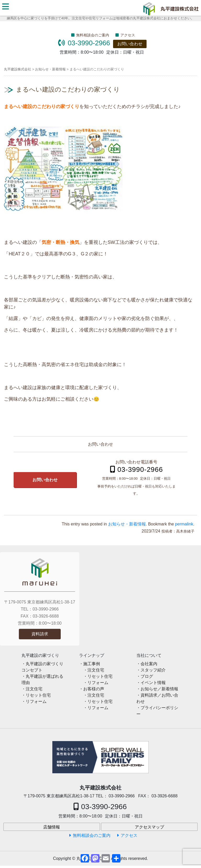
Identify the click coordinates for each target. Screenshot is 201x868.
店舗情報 (52, 827)
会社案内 (149, 664)
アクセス (128, 35)
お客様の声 (94, 689)
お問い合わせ (130, 44)
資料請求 (40, 634)
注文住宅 (34, 689)
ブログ (147, 676)
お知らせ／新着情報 (159, 689)
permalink (184, 524)
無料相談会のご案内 (93, 35)
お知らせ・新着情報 (127, 524)
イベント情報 (153, 683)
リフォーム (36, 701)
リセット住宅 (38, 695)
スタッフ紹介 (153, 670)
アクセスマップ (149, 827)
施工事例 (92, 664)
